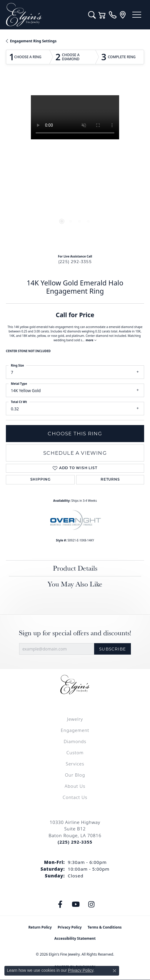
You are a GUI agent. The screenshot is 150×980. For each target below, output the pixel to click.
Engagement (75, 730)
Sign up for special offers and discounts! (75, 633)
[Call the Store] (75, 842)
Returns (110, 480)
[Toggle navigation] (137, 15)
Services (75, 764)
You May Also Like (75, 584)
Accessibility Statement (75, 938)
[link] (112, 15)
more (91, 340)
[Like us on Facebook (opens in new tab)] (60, 904)
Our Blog (75, 775)
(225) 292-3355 (75, 262)
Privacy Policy (70, 927)
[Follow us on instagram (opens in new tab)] (91, 904)
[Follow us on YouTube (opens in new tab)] (76, 904)
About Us (75, 786)
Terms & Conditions (105, 927)
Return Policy (40, 927)
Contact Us (75, 797)
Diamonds (75, 741)
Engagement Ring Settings (33, 41)
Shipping (40, 480)
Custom (75, 752)
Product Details (75, 568)
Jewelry (75, 719)
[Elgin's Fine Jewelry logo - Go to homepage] (44, 15)
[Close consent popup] (114, 971)
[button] (92, 15)
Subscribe (112, 649)
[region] (75, 164)
